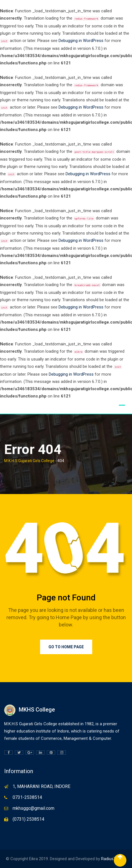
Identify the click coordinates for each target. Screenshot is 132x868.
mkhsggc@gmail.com (33, 808)
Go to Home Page (66, 647)
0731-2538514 (27, 797)
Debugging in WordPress (81, 41)
